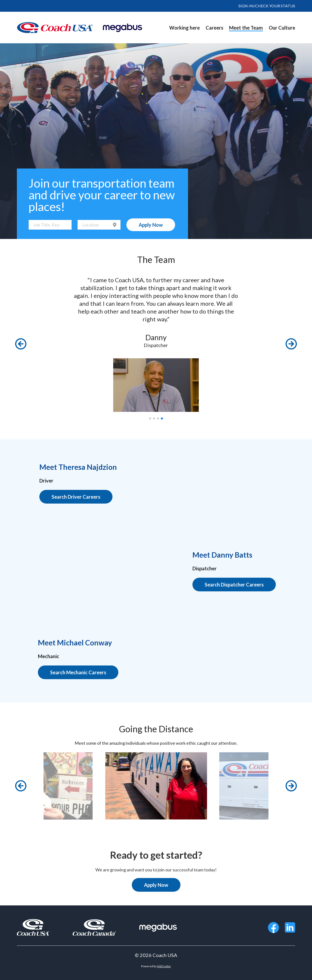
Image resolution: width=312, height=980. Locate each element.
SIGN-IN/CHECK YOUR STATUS (267, 6)
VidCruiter (164, 966)
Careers (214, 28)
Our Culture (282, 28)
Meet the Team (246, 28)
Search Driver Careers (76, 497)
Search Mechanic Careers (78, 672)
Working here (184, 28)
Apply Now (151, 225)
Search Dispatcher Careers (234, 585)
